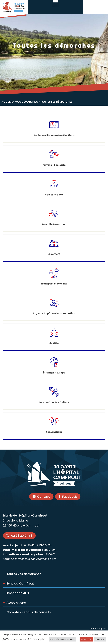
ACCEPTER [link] (86, 639)
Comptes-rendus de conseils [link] (27, 612)
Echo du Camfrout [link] (18, 583)
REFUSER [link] (100, 639)
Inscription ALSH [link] (17, 593)
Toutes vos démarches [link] (22, 574)
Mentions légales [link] (98, 629)
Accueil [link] (7, 102)
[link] (14, 9)
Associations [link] (14, 603)
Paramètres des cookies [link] (62, 639)
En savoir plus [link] (37, 639)
